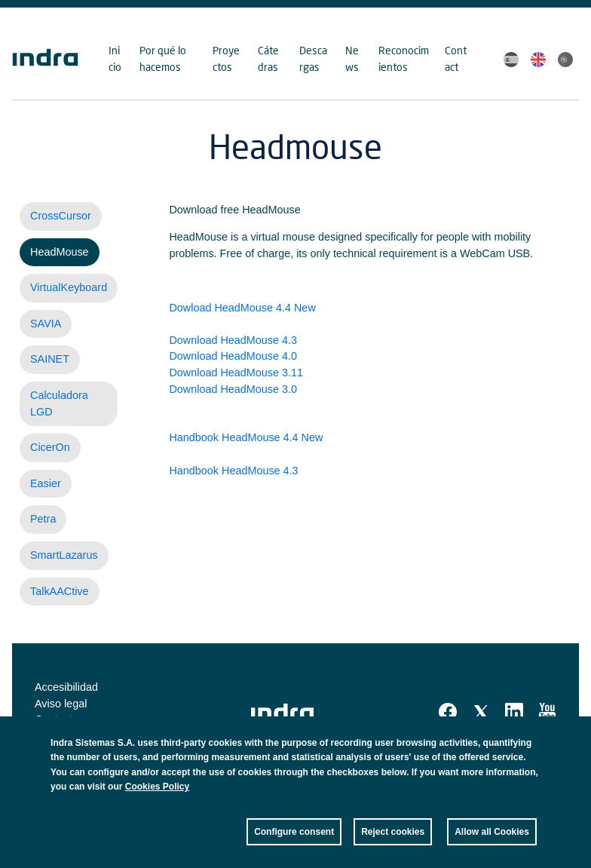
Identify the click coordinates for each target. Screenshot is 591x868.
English (538, 60)
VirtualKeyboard (69, 287)
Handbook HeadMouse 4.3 (233, 471)
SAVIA (46, 324)
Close (525, 754)
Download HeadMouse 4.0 (233, 356)
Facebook (448, 712)
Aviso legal (61, 704)
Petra (43, 519)
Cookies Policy (157, 793)
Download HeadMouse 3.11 (236, 373)
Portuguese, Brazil (565, 60)
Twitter (481, 712)
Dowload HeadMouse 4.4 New (242, 308)
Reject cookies (393, 839)
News (352, 58)
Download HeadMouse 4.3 (233, 340)
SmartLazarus (64, 555)
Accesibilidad (66, 687)
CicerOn (50, 447)
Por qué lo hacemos (163, 58)
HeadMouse (60, 252)
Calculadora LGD (59, 403)
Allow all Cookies (492, 839)
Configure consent (294, 839)
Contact (456, 58)
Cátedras (268, 58)
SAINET (50, 359)
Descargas (313, 58)
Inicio (115, 58)
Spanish (511, 60)
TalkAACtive (60, 591)
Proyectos (226, 58)
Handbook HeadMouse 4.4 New (246, 437)
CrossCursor (61, 216)
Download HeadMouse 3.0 (233, 389)
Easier (46, 483)
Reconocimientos (404, 58)
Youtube (547, 712)
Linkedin (514, 712)
